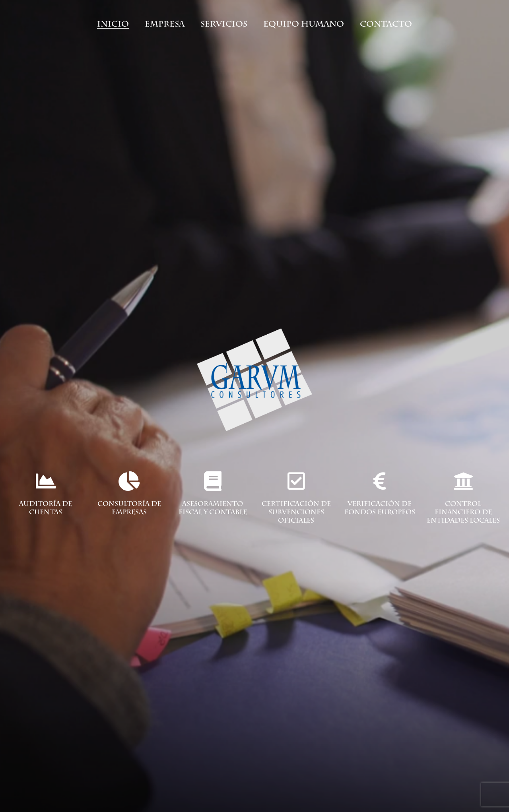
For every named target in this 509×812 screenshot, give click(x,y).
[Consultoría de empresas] (129, 481)
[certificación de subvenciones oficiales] (296, 481)
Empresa (165, 24)
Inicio (113, 24)
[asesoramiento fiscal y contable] (213, 481)
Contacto (386, 24)
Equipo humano (304, 24)
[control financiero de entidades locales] (463, 481)
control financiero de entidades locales (463, 513)
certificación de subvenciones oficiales (296, 513)
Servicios (224, 24)
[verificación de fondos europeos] (380, 481)
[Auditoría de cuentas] (46, 481)
